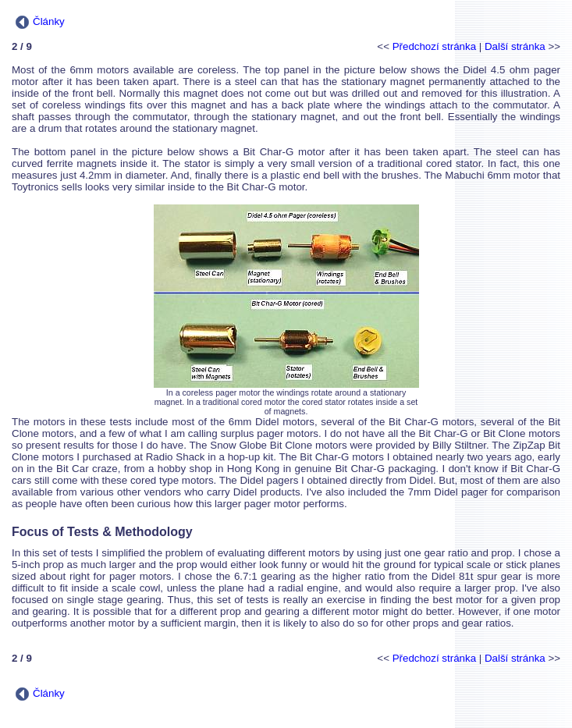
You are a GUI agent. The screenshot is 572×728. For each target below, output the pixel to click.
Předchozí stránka (434, 46)
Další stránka (515, 46)
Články (40, 21)
